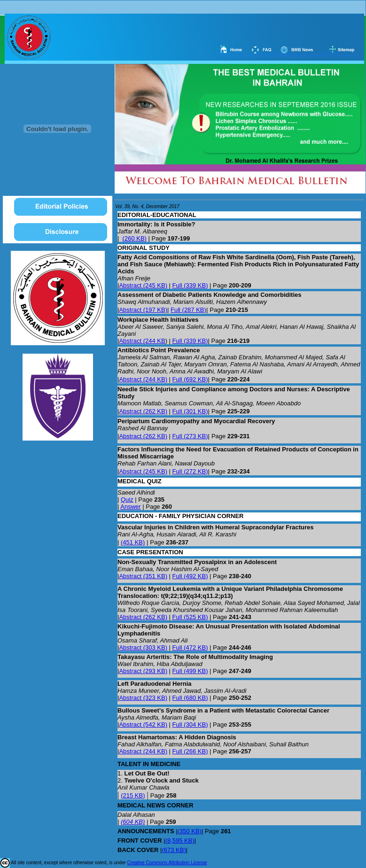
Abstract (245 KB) (143, 285)
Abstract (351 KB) (143, 576)
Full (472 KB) (190, 647)
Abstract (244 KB (142, 341)
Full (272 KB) (190, 471)
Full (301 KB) (190, 411)
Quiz (127, 500)
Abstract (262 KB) (143, 411)
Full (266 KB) (190, 751)
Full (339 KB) (190, 285)
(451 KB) (133, 542)
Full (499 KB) (190, 671)
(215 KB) (133, 795)
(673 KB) (174, 850)
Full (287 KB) (188, 310)
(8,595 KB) (180, 841)
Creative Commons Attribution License (167, 863)
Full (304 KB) (190, 725)
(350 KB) (190, 831)
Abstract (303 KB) (143, 647)
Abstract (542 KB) (143, 725)
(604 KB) (133, 822)
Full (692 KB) (190, 379)
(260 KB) (135, 238)
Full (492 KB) (190, 576)
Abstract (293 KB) (143, 671)
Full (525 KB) (190, 617)
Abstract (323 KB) (143, 698)
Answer (130, 507)
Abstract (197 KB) (143, 310)
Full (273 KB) (190, 436)
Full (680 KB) (190, 698)
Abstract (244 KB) (143, 379)
